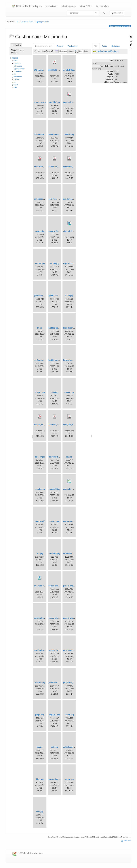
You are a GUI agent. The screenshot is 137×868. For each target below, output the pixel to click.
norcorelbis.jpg (70, 554)
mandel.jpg (40, 489)
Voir (96, 46)
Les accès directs (27, 22)
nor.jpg (40, 554)
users (16, 85)
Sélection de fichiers (44, 46)
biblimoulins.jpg (41, 134)
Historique (116, 46)
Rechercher (73, 46)
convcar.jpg (40, 231)
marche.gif (40, 521)
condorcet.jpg (69, 199)
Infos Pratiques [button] (69, 6)
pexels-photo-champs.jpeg (60, 586)
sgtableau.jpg (69, 747)
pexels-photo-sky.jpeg (44, 650)
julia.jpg (55, 392)
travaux (17, 79)
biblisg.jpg (69, 134)
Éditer (105, 46)
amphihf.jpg (55, 102)
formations (18, 71)
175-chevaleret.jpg (42, 70)
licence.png (69, 392)
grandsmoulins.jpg (42, 296)
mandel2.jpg (54, 489)
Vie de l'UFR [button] (86, 6)
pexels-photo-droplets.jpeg (60, 618)
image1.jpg (40, 392)
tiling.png (40, 779)
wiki (15, 87)
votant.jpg (69, 779)
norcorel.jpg (55, 554)
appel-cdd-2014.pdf (72, 102)
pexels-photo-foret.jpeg (74, 618)
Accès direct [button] (52, 6)
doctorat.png (40, 263)
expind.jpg (54, 263)
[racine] (15, 58)
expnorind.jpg (69, 263)
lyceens (19, 66)
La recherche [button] (103, 6)
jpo (15, 74)
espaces (17, 63)
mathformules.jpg (71, 521)
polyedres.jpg (69, 682)
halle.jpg (69, 296)
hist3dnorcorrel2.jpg (43, 360)
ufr (15, 82)
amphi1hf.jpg (69, 70)
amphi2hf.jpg (40, 102)
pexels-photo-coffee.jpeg (74, 586)
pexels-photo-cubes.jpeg (45, 618)
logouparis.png (55, 457)
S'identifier (126, 841)
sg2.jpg (55, 747)
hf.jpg (40, 328)
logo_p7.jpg (40, 457)
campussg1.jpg (41, 199)
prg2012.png (55, 715)
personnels (20, 69)
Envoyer (60, 46)
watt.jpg (40, 811)
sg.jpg (40, 747)
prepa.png (40, 715)
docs (16, 61)
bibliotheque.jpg (56, 134)
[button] (105, 13)
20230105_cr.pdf (56, 70)
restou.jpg (69, 715)
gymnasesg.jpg (55, 296)
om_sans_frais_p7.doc (44, 586)
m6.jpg (69, 457)
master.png (55, 521)
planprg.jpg (40, 682)
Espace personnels (42, 22)
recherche (18, 77)
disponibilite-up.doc (72, 231)
